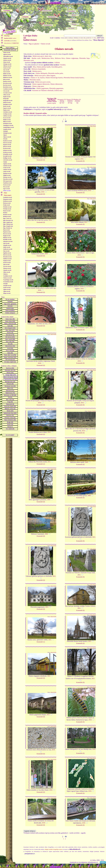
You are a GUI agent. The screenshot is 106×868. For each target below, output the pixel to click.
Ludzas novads (7, 171)
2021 (94, 537)
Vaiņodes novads (7, 270)
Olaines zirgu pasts (38, 86)
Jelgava (5, 135)
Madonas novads (7, 173)
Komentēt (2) (41, 464)
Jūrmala (5, 139)
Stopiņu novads (7, 261)
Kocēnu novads (7, 148)
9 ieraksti (63, 65)
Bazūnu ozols (36, 58)
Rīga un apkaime (34, 44)
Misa (34, 67)
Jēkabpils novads (7, 133)
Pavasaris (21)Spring (62, 100)
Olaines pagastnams (43, 88)
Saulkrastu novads (8, 249)
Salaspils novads (7, 245)
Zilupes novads (7, 293)
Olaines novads (7, 191)
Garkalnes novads (8, 112)
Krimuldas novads (8, 154)
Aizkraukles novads (8, 56)
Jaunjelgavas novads (8, 125)
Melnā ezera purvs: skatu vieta (42, 56)
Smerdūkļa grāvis (57, 67)
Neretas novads (7, 185)
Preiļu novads (6, 205)
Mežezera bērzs (60, 58)
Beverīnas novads (7, 83)
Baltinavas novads (8, 77)
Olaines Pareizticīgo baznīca (54, 78)
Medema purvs (37, 71)
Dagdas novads (7, 97)
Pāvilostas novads (7, 201)
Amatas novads (7, 68)
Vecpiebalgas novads (8, 280)
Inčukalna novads (7, 124)
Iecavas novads (7, 118)
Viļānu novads (7, 291)
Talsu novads (6, 264)
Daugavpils (6, 99)
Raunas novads (7, 211)
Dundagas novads (7, 104)
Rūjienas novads (7, 238)
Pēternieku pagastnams (56, 88)
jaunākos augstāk (52, 103)
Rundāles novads (7, 240)
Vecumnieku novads (8, 282)
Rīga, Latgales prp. (8, 222)
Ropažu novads (7, 232)
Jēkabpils (5, 131)
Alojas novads (7, 62)
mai (63, 103)
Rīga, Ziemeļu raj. (8, 228)
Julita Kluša (53, 127)
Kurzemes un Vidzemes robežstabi (43, 90)
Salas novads (6, 243)
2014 (50, 220)
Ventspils (5, 284)
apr (60, 103)
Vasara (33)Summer (70, 100)
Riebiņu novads (7, 217)
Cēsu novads (6, 91)
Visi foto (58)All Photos (52, 100)
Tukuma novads (7, 268)
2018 (43, 192)
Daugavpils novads (8, 100)
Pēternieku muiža (35, 80)
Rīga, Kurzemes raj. (8, 220)
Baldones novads (7, 76)
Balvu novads (6, 79)
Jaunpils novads (7, 129)
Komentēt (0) (41, 160)
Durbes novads (7, 106)
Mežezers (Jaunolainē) (39, 69)
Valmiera (5, 274)
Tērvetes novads (7, 266)
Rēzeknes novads (7, 215)
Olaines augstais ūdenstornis (41, 84)
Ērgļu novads (6, 110)
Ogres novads (6, 189)
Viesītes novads (7, 287)
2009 (46, 254)
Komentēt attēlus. (41, 113)
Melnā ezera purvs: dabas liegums (45, 76)
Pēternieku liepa (84, 58)
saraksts (10, 38)
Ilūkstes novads (7, 122)
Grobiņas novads (7, 114)
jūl (69, 103)
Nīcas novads (6, 187)
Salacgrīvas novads (8, 241)
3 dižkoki (57, 63)
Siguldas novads (7, 253)
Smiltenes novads (7, 259)
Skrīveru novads (7, 255)
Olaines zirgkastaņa (72, 58)
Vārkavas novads (7, 278)
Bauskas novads (7, 81)
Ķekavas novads (7, 147)
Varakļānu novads (8, 276)
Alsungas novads (7, 64)
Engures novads (7, 108)
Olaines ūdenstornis (56, 84)
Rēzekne (5, 213)
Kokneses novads (7, 150)
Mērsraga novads (7, 181)
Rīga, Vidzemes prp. (8, 224)
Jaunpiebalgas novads (8, 127)
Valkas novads (7, 272)
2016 (82, 159)
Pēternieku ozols (29, 60)
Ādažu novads (7, 53)
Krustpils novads (7, 156)
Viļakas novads (7, 289)
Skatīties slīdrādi (29, 113)
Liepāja (5, 162)
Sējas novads (6, 251)
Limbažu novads (7, 166)
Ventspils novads (7, 286)
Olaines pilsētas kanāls (44, 67)
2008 (89, 496)
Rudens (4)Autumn (77, 100)
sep (77, 103)
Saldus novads (7, 247)
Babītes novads (7, 74)
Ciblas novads (7, 95)
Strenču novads (7, 263)
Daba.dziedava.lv (11, 43)
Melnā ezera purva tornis (43, 82)
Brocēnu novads (7, 85)
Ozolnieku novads (8, 197)
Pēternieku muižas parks (55, 73)
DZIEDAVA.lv (55, 3)
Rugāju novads (7, 236)
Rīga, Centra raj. (7, 218)
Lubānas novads (7, 170)
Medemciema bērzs (48, 58)
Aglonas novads (7, 54)
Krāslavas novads (7, 152)
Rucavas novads (7, 234)
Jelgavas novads (7, 137)
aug (71, 103)
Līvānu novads (7, 168)
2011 (45, 158)
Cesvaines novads (7, 93)
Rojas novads (6, 230)
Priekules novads (7, 207)
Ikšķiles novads (7, 120)
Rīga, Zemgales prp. (8, 226)
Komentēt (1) (41, 642)
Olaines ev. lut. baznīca (38, 78)
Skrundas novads (7, 257)
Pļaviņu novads (7, 203)
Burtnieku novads (8, 87)
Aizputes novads (7, 58)
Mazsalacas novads (8, 179)
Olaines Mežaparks (41, 73)
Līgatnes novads (7, 164)
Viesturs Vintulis (52, 201)
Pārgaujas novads (7, 199)
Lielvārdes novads (8, 160)
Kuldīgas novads (7, 158)
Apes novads (6, 70)
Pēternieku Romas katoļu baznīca (74, 78)
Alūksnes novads (7, 66)
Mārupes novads (7, 177)
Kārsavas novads (7, 143)
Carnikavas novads (8, 89)
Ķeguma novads (7, 145)
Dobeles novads (7, 102)
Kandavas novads (7, 141)
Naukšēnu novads (7, 183)
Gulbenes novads (7, 116)
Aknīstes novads (7, 60)
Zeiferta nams (58, 90)
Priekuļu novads (7, 209)
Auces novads (6, 72)
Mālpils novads (7, 175)
